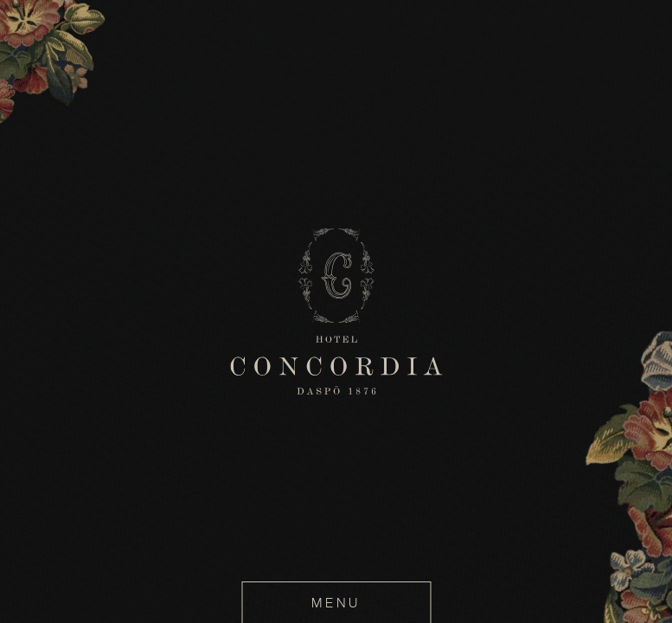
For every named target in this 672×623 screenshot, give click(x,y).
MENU (336, 603)
